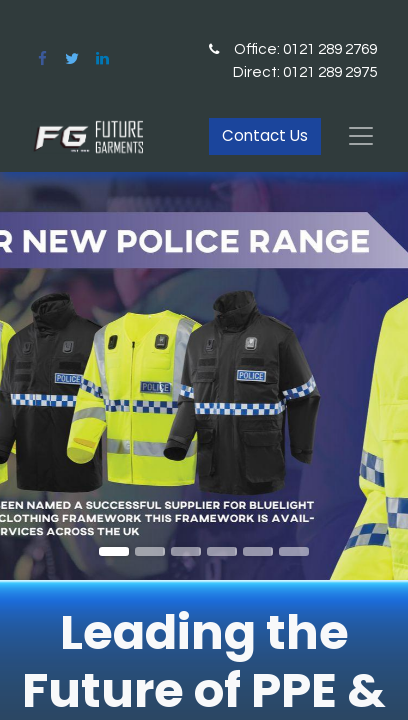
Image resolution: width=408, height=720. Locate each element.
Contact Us (265, 135)
